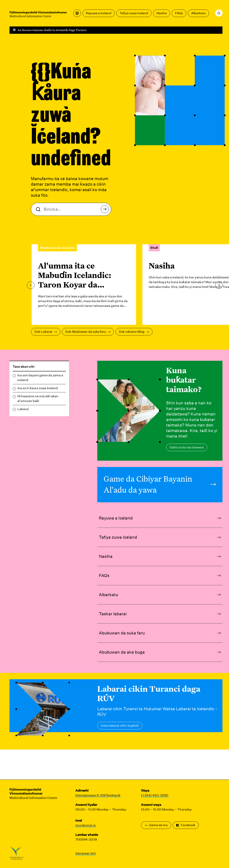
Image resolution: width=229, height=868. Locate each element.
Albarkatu (198, 13)
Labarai (23, 409)
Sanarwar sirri (86, 853)
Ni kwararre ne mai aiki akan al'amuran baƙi (38, 399)
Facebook (186, 825)
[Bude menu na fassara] (77, 13)
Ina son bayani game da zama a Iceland (40, 378)
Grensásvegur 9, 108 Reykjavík (98, 795)
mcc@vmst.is (86, 825)
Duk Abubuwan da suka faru (88, 332)
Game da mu (156, 825)
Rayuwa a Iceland (99, 13)
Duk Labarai (46, 332)
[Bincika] (219, 13)
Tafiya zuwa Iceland (134, 13)
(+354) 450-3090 (155, 795)
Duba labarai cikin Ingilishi (120, 726)
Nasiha (162, 13)
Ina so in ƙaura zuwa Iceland (38, 388)
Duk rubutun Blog (134, 332)
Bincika (106, 210)
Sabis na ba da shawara (187, 447)
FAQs (179, 13)
